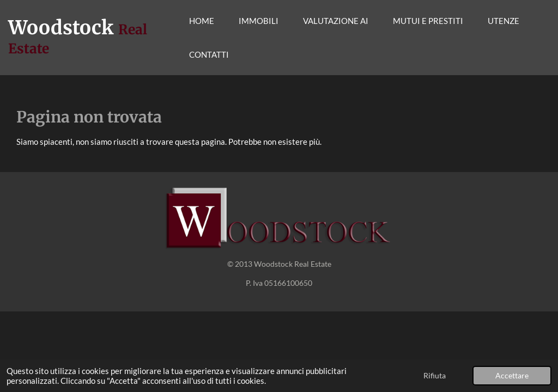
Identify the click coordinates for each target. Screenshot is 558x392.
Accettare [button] (512, 376)
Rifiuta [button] (435, 376)
